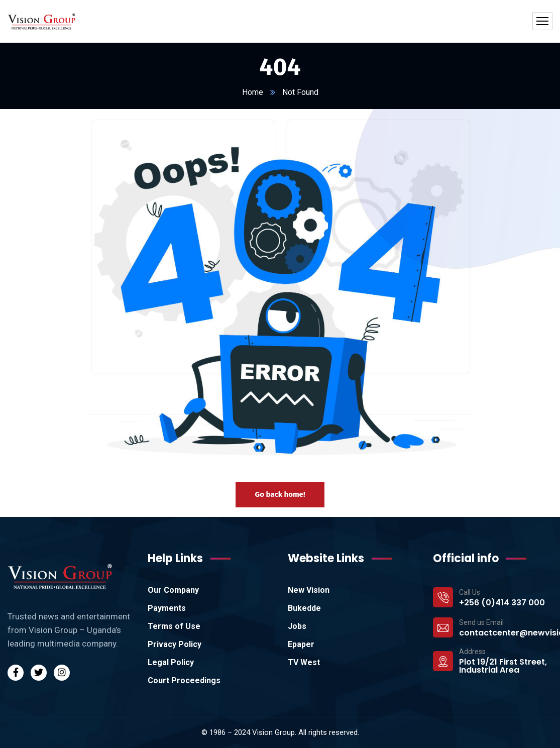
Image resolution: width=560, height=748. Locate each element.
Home (253, 92)
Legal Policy (171, 662)
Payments (167, 608)
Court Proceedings (184, 680)
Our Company (173, 590)
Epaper (301, 644)
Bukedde (304, 608)
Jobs (297, 626)
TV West (304, 662)
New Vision (309, 590)
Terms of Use (174, 626)
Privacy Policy (175, 644)
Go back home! (280, 494)
